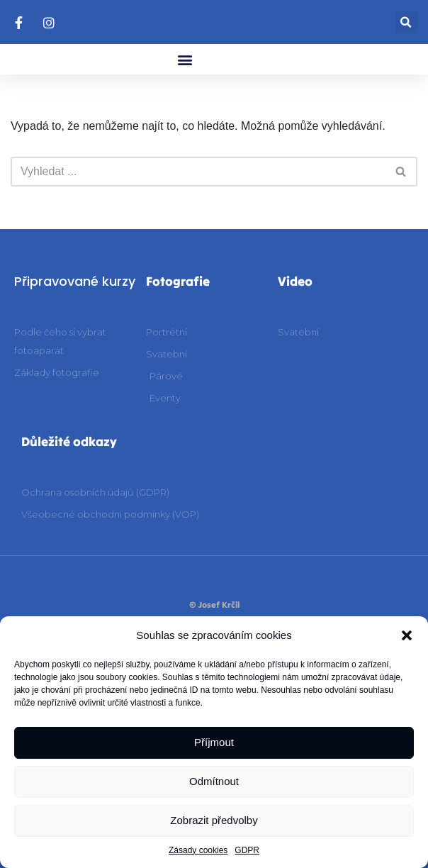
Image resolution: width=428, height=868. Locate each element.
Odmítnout (214, 781)
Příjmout (214, 742)
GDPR (247, 850)
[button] (407, 635)
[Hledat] (198, 172)
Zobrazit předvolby (214, 820)
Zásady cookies (198, 850)
